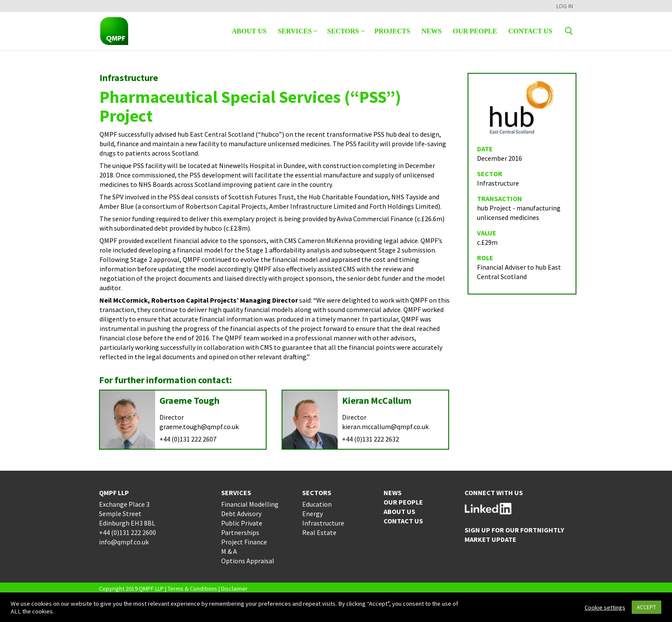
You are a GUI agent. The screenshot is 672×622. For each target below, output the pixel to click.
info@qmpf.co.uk (124, 542)
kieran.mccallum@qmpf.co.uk (385, 427)
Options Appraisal (248, 561)
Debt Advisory (241, 514)
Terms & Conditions (192, 589)
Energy (312, 514)
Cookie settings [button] (605, 607)
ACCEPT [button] (646, 607)
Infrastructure (323, 523)
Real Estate (319, 532)
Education (317, 504)
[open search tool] (569, 31)
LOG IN (565, 6)
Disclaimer (234, 589)
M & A (229, 551)
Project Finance (244, 542)
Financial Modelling (250, 504)
